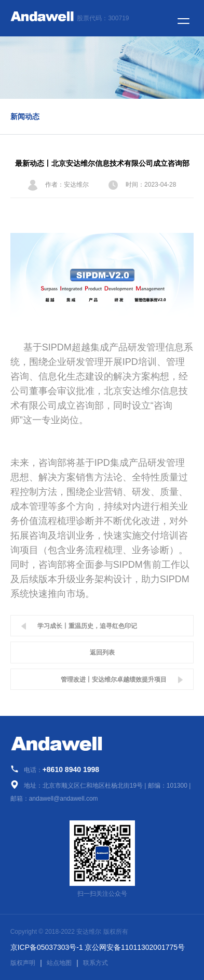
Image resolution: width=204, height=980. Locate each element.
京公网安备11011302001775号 (135, 947)
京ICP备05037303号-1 (47, 947)
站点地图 (59, 963)
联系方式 (96, 963)
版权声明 (23, 963)
